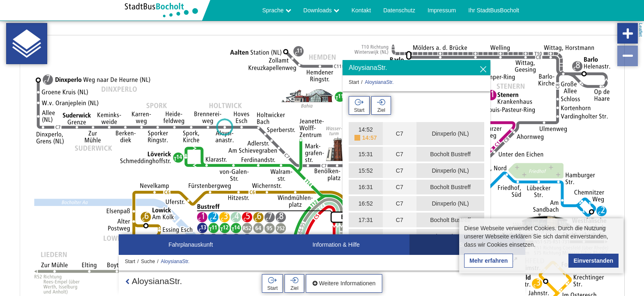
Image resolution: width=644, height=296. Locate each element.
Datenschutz (399, 10)
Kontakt (361, 10)
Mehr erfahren (489, 261)
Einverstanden (593, 261)
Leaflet (641, 30)
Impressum (442, 10)
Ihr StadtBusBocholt (494, 10)
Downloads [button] (321, 10)
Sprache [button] (277, 10)
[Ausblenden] (483, 70)
